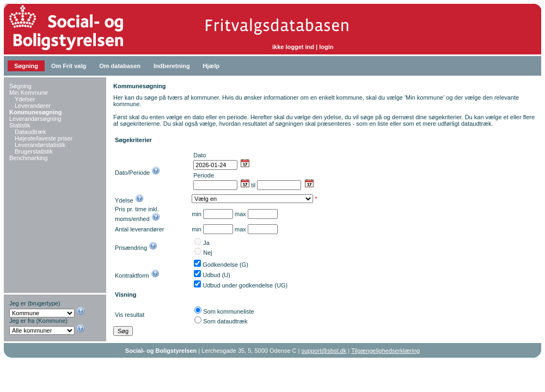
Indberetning (172, 66)
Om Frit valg (69, 66)
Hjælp (212, 66)
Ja (206, 243)
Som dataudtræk (225, 321)
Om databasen (120, 66)
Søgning (26, 66)
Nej (208, 253)
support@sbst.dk (324, 351)
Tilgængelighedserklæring (385, 351)
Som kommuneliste (229, 311)
